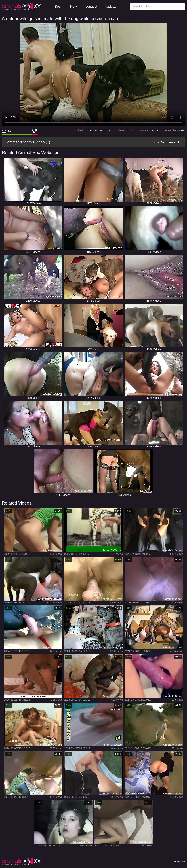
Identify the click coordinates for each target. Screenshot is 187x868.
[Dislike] (35, 131)
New (73, 7)
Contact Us (179, 861)
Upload (111, 7)
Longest (91, 7)
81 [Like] (9, 131)
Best (58, 7)
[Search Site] (182, 7)
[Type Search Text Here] (158, 7)
